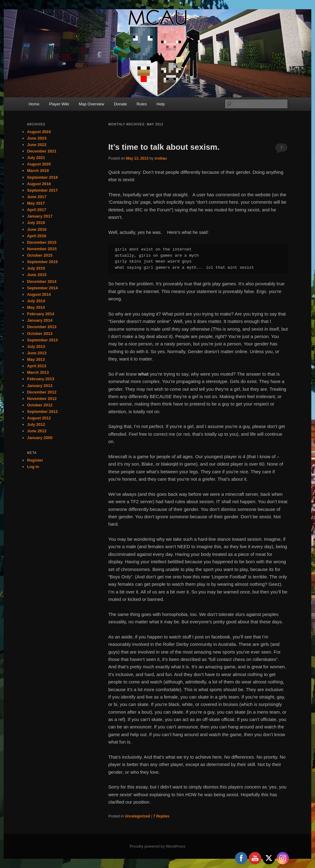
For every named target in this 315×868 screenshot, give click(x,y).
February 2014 (41, 314)
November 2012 (42, 399)
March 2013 (38, 372)
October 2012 (40, 405)
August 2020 (39, 164)
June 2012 (37, 431)
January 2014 (40, 320)
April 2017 (37, 210)
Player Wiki (59, 104)
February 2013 (41, 379)
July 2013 (36, 346)
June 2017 (37, 197)
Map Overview (92, 104)
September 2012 (42, 412)
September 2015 (42, 262)
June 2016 (37, 229)
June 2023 (37, 138)
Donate (120, 104)
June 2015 (37, 275)
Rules (142, 104)
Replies (161, 816)
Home (34, 104)
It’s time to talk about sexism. (164, 147)
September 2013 (42, 340)
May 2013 (36, 359)
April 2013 (37, 366)
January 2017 (40, 216)
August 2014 (39, 294)
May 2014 (36, 307)
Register (35, 460)
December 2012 (42, 392)
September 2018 (42, 177)
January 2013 (40, 386)
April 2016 (37, 236)
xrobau (161, 158)
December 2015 (42, 242)
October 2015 (40, 255)
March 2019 (38, 171)
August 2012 (39, 418)
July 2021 (36, 158)
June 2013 (37, 353)
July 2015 (36, 268)
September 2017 (42, 190)
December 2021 (42, 151)
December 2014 (42, 281)
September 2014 (42, 288)
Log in (33, 467)
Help (161, 104)
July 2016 (36, 223)
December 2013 (42, 327)
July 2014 (36, 301)
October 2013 (40, 334)
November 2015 (42, 249)
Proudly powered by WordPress (157, 846)
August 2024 (39, 132)
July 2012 (36, 424)
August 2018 (39, 184)
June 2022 (37, 145)
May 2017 (36, 203)
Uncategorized (137, 816)
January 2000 (40, 438)
